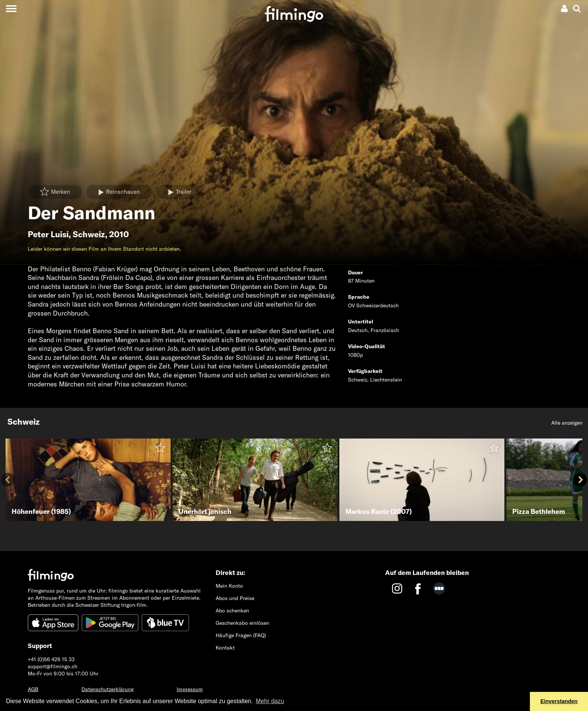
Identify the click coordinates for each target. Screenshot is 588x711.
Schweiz (89, 234)
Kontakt (225, 648)
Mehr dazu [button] (270, 701)
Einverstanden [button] (559, 701)
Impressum (190, 689)
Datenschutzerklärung (107, 689)
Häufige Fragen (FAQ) (241, 635)
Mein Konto (229, 586)
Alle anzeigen (567, 423)
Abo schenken (232, 611)
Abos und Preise (235, 598)
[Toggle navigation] (11, 8)
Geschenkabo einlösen (242, 623)
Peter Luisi (48, 234)
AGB (33, 689)
